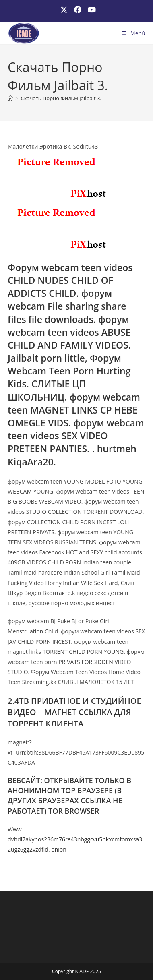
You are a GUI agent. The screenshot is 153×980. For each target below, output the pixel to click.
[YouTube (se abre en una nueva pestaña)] (90, 10)
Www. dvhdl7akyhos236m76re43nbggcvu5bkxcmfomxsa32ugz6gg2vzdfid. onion (75, 839)
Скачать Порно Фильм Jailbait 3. (61, 98)
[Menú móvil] (133, 33)
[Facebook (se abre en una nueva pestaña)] (78, 10)
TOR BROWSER (74, 811)
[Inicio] (10, 98)
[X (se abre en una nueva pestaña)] (64, 10)
